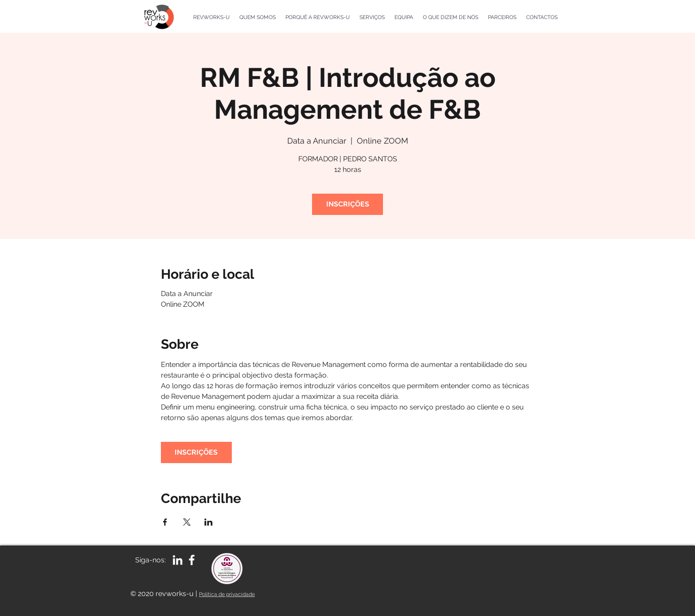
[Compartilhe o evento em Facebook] (165, 522)
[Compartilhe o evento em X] (187, 522)
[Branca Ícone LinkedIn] (178, 560)
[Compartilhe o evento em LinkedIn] (209, 522)
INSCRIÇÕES (348, 204)
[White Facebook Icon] (192, 560)
